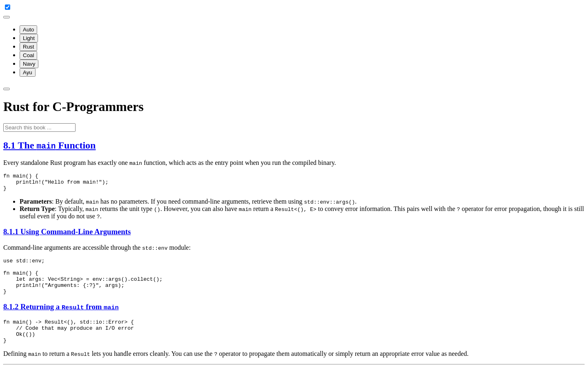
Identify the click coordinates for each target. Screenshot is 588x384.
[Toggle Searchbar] (7, 89)
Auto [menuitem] (28, 30)
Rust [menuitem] (28, 47)
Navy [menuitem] (29, 64)
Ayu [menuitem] (28, 72)
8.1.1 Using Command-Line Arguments (67, 235)
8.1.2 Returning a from (61, 318)
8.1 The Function (49, 145)
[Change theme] (7, 17)
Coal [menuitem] (28, 55)
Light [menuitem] (29, 38)
